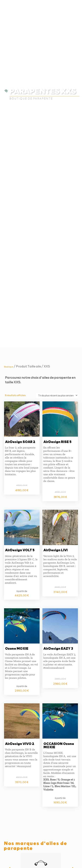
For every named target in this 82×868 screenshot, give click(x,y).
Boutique (9, 367)
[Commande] (57, 395)
